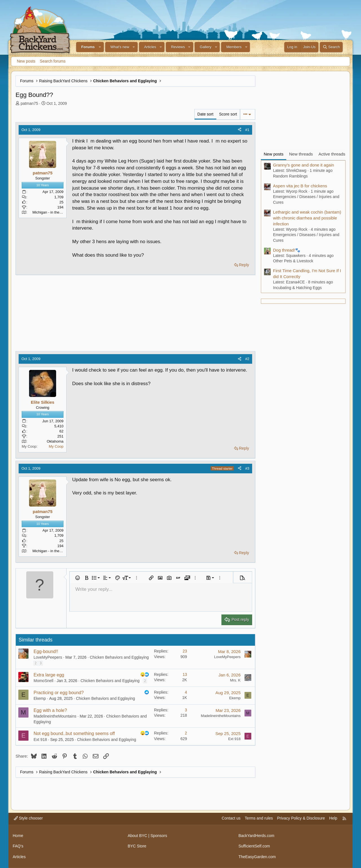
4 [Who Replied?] (186, 692)
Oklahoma (55, 441)
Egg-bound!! (46, 651)
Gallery (205, 47)
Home (18, 836)
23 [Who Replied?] (185, 651)
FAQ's (18, 846)
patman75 (29, 103)
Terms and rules (259, 818)
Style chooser (28, 818)
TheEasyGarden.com (257, 857)
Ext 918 (40, 740)
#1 (247, 130)
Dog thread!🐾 (287, 250)
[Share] (240, 130)
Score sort (228, 114)
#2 (247, 359)
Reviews (178, 47)
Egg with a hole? (50, 710)
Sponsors (159, 836)
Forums (88, 47)
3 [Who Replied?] (186, 710)
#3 (247, 468)
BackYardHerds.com (256, 836)
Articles (150, 47)
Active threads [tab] (332, 154)
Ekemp (40, 698)
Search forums (53, 61)
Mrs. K (235, 680)
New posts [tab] (274, 154)
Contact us (231, 818)
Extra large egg (49, 675)
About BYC (137, 836)
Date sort (205, 114)
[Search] (331, 47)
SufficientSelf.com (254, 846)
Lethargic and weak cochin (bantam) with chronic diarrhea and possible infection (307, 218)
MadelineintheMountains (55, 716)
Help (333, 818)
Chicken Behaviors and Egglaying (119, 657)
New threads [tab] (301, 154)
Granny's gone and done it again (303, 165)
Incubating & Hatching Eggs (297, 288)
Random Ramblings (290, 176)
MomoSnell (43, 681)
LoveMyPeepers (48, 657)
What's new (120, 47)
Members (234, 47)
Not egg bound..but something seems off (74, 733)
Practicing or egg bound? (59, 693)
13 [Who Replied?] (185, 674)
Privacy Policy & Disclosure (301, 818)
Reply (244, 265)
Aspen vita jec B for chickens (300, 186)
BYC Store (137, 846)
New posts (26, 61)
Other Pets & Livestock (293, 261)
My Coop (56, 446)
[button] (100, 47)
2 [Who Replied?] (186, 733)
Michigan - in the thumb (51, 212)
